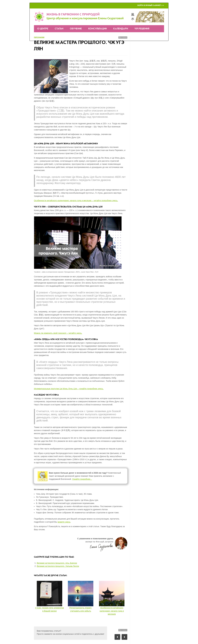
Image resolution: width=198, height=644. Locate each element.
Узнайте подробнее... (82, 479)
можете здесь (64, 522)
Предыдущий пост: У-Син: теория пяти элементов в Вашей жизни (117, 637)
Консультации (98, 29)
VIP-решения (142, 29)
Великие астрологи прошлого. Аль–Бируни (57, 563)
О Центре (43, 29)
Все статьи (123, 37)
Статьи (59, 29)
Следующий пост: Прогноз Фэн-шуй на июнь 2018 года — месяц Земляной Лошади (124, 637)
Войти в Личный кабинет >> (151, 5)
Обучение (76, 29)
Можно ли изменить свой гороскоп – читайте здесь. (58, 333)
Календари (121, 29)
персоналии (39, 37)
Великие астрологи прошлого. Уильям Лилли (58, 566)
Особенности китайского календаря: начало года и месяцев (112, 611)
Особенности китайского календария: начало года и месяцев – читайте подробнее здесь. (76, 201)
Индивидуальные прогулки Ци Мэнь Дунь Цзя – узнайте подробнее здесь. (69, 389)
